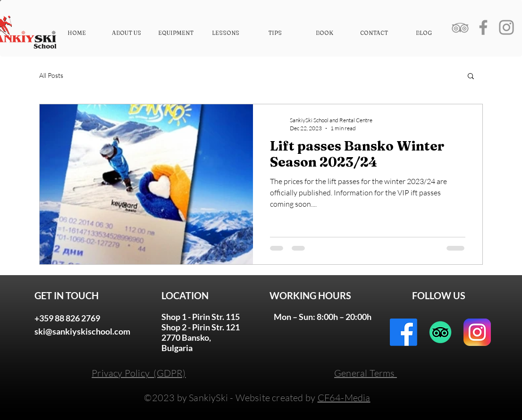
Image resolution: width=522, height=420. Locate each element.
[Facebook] (404, 332)
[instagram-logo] (477, 332)
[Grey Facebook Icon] (483, 27)
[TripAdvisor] (440, 332)
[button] (471, 77)
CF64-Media (344, 398)
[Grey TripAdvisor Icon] (460, 27)
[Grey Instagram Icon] (506, 27)
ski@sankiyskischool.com (82, 331)
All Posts (51, 75)
